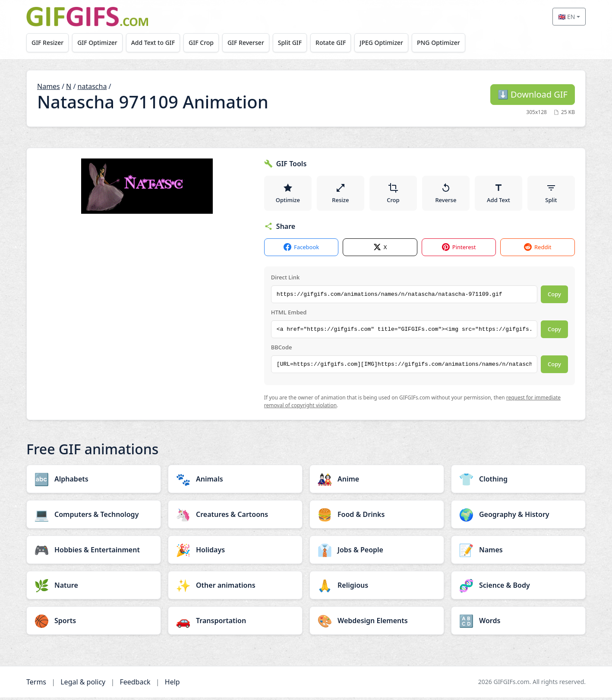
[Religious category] (377, 588)
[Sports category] (94, 623)
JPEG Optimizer (393, 43)
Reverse (446, 194)
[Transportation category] (235, 623)
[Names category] (518, 552)
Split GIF (298, 43)
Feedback (135, 684)
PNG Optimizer (452, 43)
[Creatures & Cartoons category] (235, 517)
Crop (393, 194)
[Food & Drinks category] (377, 517)
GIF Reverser (253, 43)
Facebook (301, 250)
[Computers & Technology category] (94, 517)
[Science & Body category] (518, 588)
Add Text (498, 194)
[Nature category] (94, 588)
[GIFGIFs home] (87, 17)
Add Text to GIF (157, 43)
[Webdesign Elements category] (377, 623)
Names (49, 86)
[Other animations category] (235, 588)
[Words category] (518, 623)
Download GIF (533, 94)
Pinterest (459, 250)
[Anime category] (377, 481)
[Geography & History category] (518, 517)
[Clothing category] (518, 481)
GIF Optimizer (100, 43)
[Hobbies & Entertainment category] (94, 552)
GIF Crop (207, 43)
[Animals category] (235, 481)
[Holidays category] (235, 552)
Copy (554, 297)
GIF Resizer (48, 43)
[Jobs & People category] (377, 552)
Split (551, 194)
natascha (92, 86)
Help (172, 684)
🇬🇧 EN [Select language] (566, 17)
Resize (340, 194)
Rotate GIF (341, 43)
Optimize (288, 194)
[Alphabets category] (94, 481)
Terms (36, 684)
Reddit (538, 250)
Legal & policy (83, 684)
